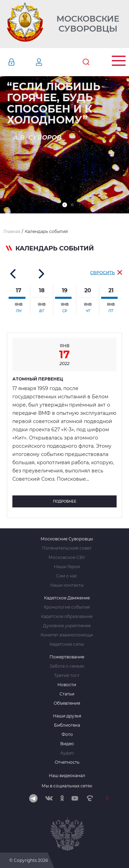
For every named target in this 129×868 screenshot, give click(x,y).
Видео (67, 744)
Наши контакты (67, 585)
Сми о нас (67, 576)
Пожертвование (67, 657)
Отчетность (67, 762)
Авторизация (22, 62)
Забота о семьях (67, 666)
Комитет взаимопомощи (67, 635)
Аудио (67, 753)
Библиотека (67, 725)
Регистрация (49, 62)
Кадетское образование (67, 617)
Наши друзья (67, 716)
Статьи (67, 694)
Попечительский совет (67, 548)
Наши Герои (67, 567)
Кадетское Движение (67, 598)
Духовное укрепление (67, 626)
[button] (65, 205)
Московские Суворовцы (88, 24)
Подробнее (65, 501)
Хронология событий (67, 607)
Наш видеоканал (67, 776)
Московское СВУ (67, 558)
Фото (67, 735)
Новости (67, 685)
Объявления (67, 703)
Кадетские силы (67, 644)
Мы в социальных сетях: (67, 786)
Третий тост (67, 676)
